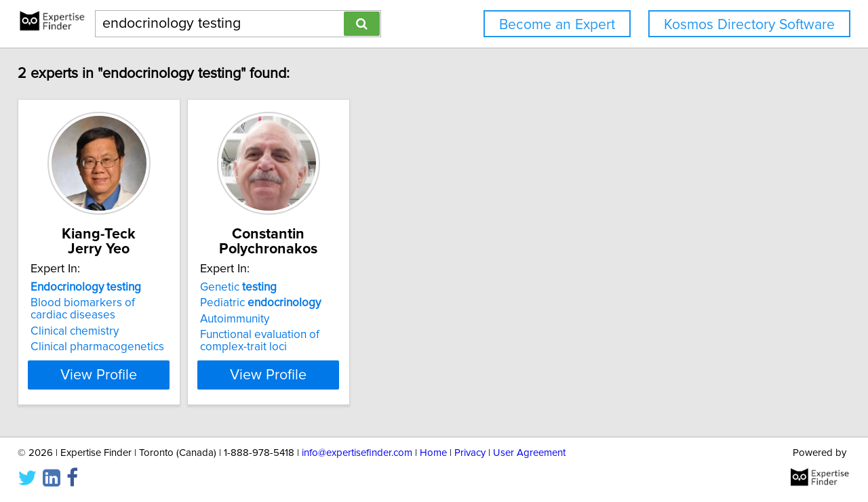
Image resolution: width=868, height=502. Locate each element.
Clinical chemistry (84, 331)
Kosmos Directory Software (749, 25)
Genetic (282, 287)
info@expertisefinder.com (357, 453)
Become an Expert (557, 25)
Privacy (470, 453)
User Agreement (529, 453)
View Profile (126, 375)
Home (433, 453)
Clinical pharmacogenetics (107, 347)
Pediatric (304, 303)
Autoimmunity (278, 319)
